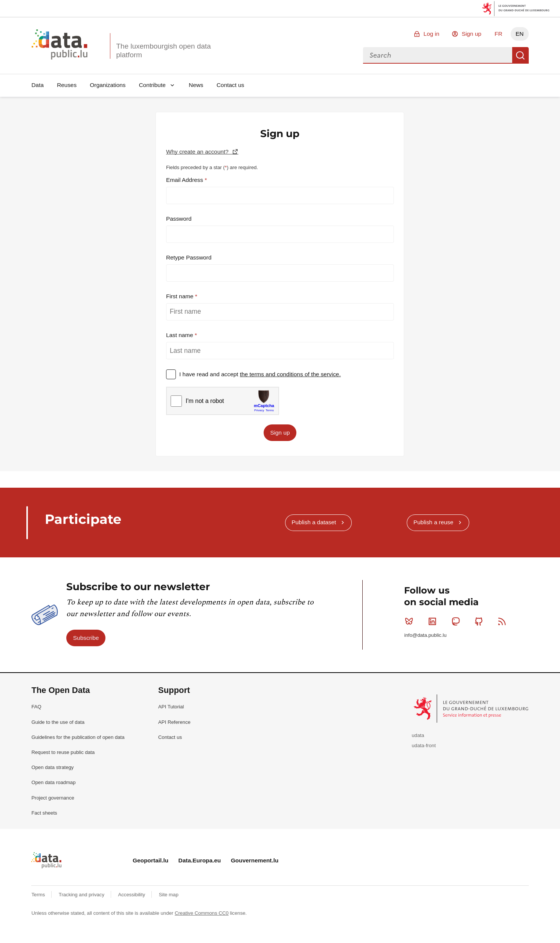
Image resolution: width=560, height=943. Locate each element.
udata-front (424, 745)
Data (37, 85)
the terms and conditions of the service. (290, 374)
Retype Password (189, 257)
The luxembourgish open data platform (163, 50)
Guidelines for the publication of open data (78, 737)
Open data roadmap (53, 782)
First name (181, 296)
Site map (169, 895)
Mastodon (457, 621)
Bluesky (411, 621)
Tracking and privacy (82, 895)
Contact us (230, 85)
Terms (39, 895)
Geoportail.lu (150, 860)
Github (480, 621)
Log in (432, 34)
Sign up (471, 34)
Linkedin (434, 621)
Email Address (185, 180)
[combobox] (438, 55)
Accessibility (132, 895)
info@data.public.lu (425, 635)
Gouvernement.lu (255, 860)
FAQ (36, 707)
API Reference (174, 722)
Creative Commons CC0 (202, 913)
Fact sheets (44, 813)
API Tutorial (171, 707)
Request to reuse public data (63, 752)
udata (418, 735)
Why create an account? (198, 152)
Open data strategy (52, 767)
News (196, 85)
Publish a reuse (433, 522)
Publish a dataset (314, 522)
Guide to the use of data (58, 722)
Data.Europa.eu (200, 860)
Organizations (108, 85)
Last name (180, 335)
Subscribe (86, 638)
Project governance (53, 798)
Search (520, 55)
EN (520, 34)
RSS (504, 621)
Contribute (152, 85)
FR (498, 34)
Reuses (67, 85)
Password (179, 219)
